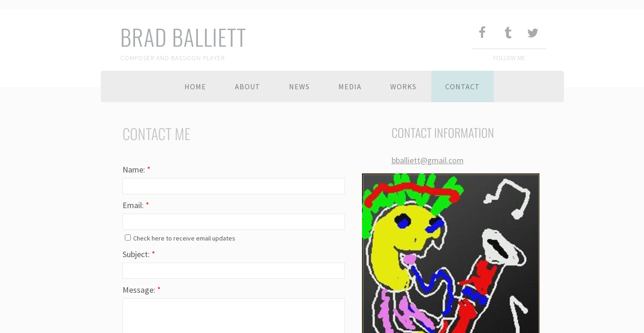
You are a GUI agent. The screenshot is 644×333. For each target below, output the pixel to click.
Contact (463, 86)
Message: (142, 290)
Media (350, 86)
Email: (136, 205)
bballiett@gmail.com (428, 160)
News (299, 86)
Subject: (139, 254)
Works (403, 86)
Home (195, 86)
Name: (137, 170)
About (248, 86)
